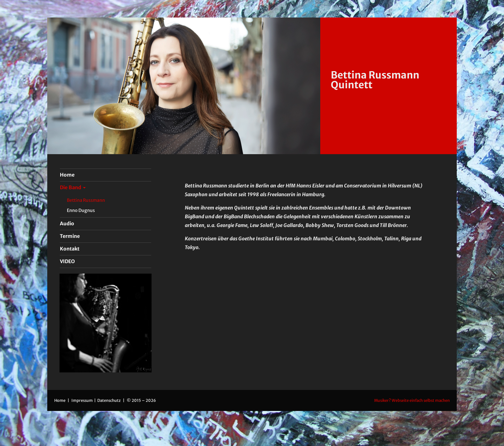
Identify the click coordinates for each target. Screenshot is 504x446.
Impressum (82, 400)
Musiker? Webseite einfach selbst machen (412, 400)
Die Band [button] (73, 187)
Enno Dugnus (81, 210)
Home (60, 400)
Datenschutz (109, 400)
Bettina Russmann (86, 200)
